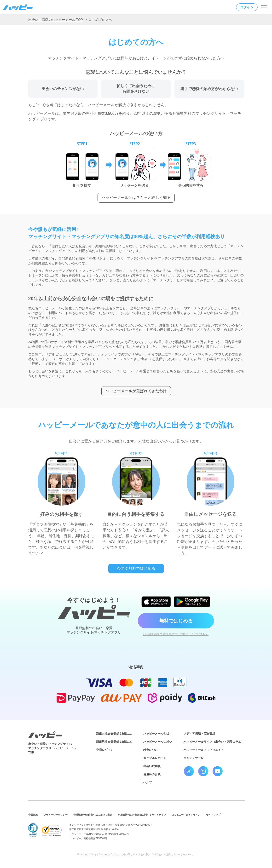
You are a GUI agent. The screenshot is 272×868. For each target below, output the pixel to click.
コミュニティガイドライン (186, 815)
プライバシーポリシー (56, 815)
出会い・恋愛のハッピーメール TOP (56, 20)
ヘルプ (148, 782)
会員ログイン (105, 750)
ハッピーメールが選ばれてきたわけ (136, 391)
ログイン (247, 7)
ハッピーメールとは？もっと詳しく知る (136, 198)
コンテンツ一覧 (194, 758)
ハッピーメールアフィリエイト (204, 750)
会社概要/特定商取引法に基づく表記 (93, 815)
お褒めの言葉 (152, 774)
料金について (152, 750)
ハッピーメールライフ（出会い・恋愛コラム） (214, 742)
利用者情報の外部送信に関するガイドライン (142, 815)
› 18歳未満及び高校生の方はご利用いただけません (176, 634)
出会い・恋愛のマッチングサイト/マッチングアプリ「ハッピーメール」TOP (53, 748)
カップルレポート (155, 758)
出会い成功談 (152, 766)
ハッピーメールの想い (158, 742)
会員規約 (33, 815)
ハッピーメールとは (156, 734)
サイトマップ (213, 815)
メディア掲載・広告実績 (199, 734)
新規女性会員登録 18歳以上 (114, 734)
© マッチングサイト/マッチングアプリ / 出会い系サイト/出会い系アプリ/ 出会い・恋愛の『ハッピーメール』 (136, 854)
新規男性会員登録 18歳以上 (114, 742)
